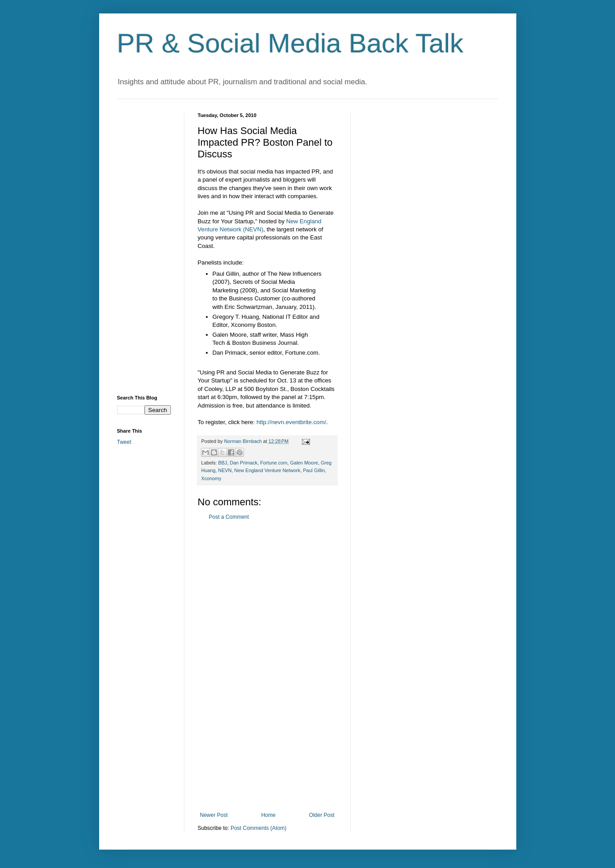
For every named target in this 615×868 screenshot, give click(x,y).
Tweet (124, 442)
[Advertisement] (267, 666)
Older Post (322, 815)
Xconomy (212, 478)
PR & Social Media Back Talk (290, 43)
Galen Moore (304, 463)
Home (268, 815)
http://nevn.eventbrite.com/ (291, 422)
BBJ (222, 463)
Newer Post (214, 815)
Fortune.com (274, 463)
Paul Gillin (314, 470)
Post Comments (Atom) (259, 828)
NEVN (225, 470)
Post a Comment (229, 517)
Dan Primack (244, 463)
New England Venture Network (267, 470)
